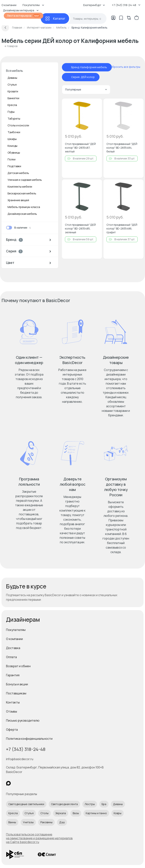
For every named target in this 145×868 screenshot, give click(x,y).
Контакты (13, 702)
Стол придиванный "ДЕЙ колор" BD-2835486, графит (122, 228)
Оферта (12, 730)
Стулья (12, 85)
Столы (44, 813)
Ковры (118, 813)
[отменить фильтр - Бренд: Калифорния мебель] (67, 67)
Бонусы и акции (17, 684)
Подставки (14, 166)
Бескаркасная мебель (22, 193)
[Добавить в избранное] (96, 105)
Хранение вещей (18, 200)
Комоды (12, 146)
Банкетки (13, 98)
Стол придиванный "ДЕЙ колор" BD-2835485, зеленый (80, 228)
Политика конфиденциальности (29, 739)
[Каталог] (55, 19)
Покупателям (16, 630)
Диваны (12, 78)
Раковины (46, 822)
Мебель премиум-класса (24, 207)
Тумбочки (14, 132)
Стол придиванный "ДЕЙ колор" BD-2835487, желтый (80, 148)
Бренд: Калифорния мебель (89, 67)
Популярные (86, 89)
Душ (62, 822)
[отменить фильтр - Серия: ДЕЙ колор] (67, 77)
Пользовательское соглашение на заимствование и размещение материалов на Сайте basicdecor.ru (39, 838)
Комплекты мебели (20, 187)
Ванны (12, 822)
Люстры (90, 804)
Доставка (13, 648)
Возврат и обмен (18, 666)
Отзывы (12, 711)
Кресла (12, 105)
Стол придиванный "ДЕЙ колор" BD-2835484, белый (122, 148)
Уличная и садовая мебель (25, 180)
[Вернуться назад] (5, 28)
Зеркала (61, 813)
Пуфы (11, 112)
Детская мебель (18, 173)
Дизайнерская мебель (22, 214)
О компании (14, 639)
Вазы (76, 813)
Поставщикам (16, 693)
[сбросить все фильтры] (123, 67)
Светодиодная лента (64, 804)
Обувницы (14, 153)
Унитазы (28, 822)
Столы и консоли (18, 125)
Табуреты (14, 119)
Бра (104, 804)
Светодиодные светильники (26, 804)
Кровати (13, 91)
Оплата (11, 657)
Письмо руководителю (23, 720)
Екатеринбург (94, 5)
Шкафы (12, 139)
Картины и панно (96, 813)
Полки (12, 159)
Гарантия (13, 675)
